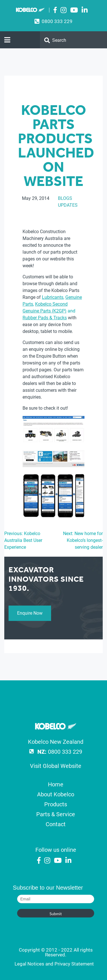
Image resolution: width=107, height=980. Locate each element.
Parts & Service (56, 814)
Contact (56, 824)
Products (56, 804)
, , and (52, 307)
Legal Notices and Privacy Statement (54, 964)
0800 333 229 (57, 21)
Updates (68, 205)
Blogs (65, 198)
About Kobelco (56, 794)
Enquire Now (30, 613)
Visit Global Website (56, 766)
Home (56, 784)
